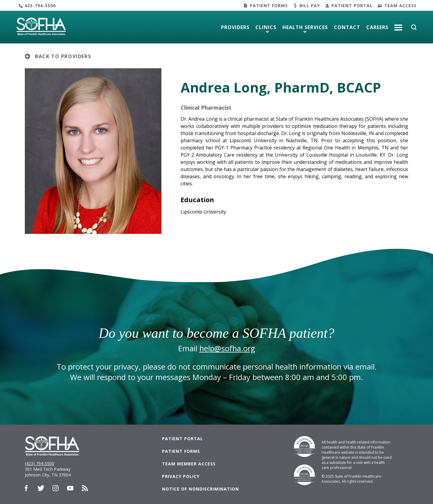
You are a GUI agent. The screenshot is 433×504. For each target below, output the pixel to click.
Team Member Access (189, 464)
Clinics (266, 27)
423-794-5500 (40, 6)
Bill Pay (310, 6)
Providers (235, 27)
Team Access (400, 6)
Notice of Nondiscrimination (200, 489)
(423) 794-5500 (40, 463)
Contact (347, 27)
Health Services (305, 27)
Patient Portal (352, 6)
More (398, 25)
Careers (377, 27)
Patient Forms (269, 6)
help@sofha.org (227, 348)
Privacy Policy (181, 476)
